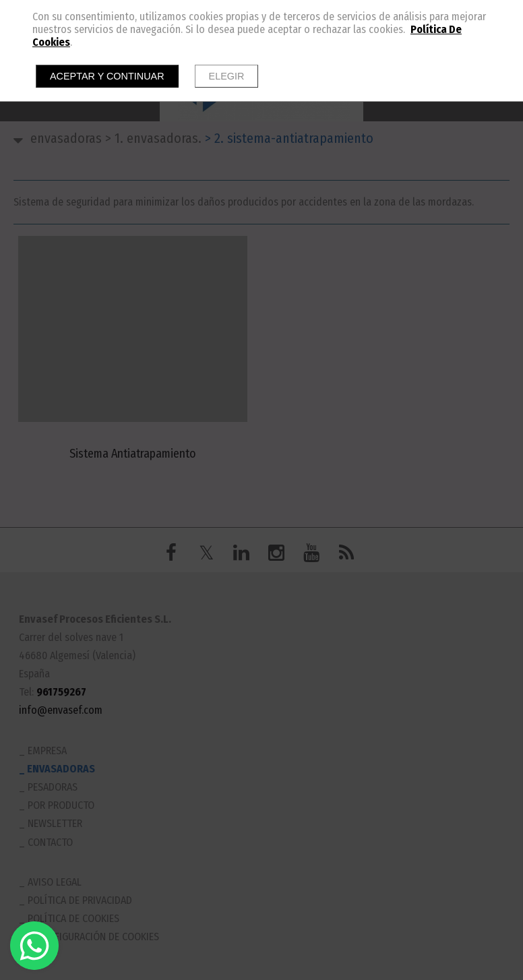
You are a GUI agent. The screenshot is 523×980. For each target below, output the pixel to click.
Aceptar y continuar (107, 76)
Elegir (227, 76)
